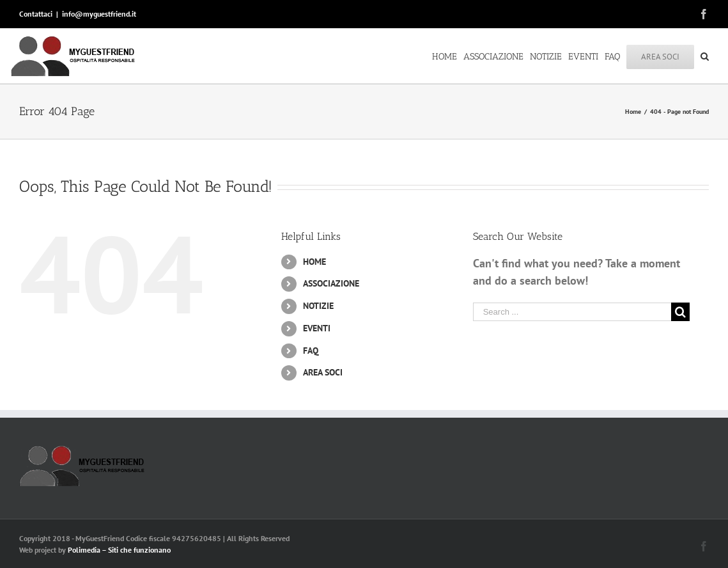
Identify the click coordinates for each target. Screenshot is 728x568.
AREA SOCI (323, 372)
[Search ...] (572, 312)
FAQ (311, 351)
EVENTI (317, 328)
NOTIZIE (318, 306)
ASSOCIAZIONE (331, 283)
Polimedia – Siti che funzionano (119, 550)
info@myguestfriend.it (99, 14)
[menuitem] (448, 56)
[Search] (705, 56)
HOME (314, 262)
